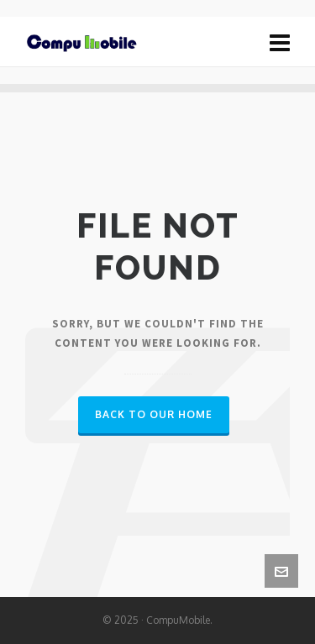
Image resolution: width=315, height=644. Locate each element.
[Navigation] (280, 42)
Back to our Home (154, 414)
